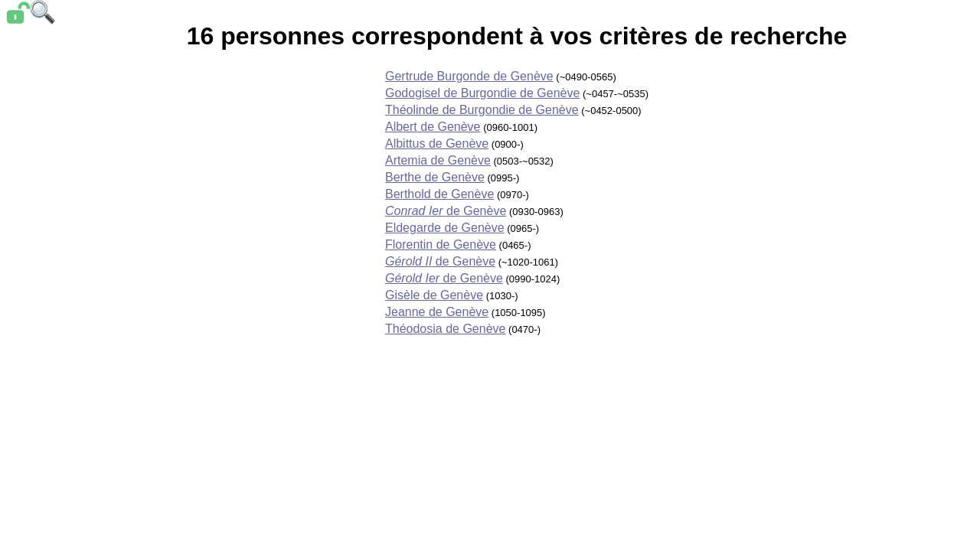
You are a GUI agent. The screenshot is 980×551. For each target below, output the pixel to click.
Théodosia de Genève (445, 329)
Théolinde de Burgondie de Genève (482, 110)
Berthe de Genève (435, 177)
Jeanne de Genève (437, 312)
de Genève (446, 211)
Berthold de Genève (439, 194)
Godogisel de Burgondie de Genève (482, 93)
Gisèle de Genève (434, 295)
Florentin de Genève (441, 245)
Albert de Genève (433, 127)
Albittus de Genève (437, 143)
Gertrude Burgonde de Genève (469, 76)
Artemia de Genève (438, 160)
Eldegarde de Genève (445, 228)
